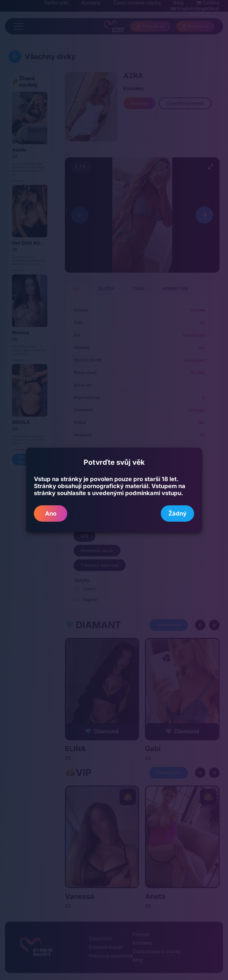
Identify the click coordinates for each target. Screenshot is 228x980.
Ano (51, 514)
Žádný (177, 514)
